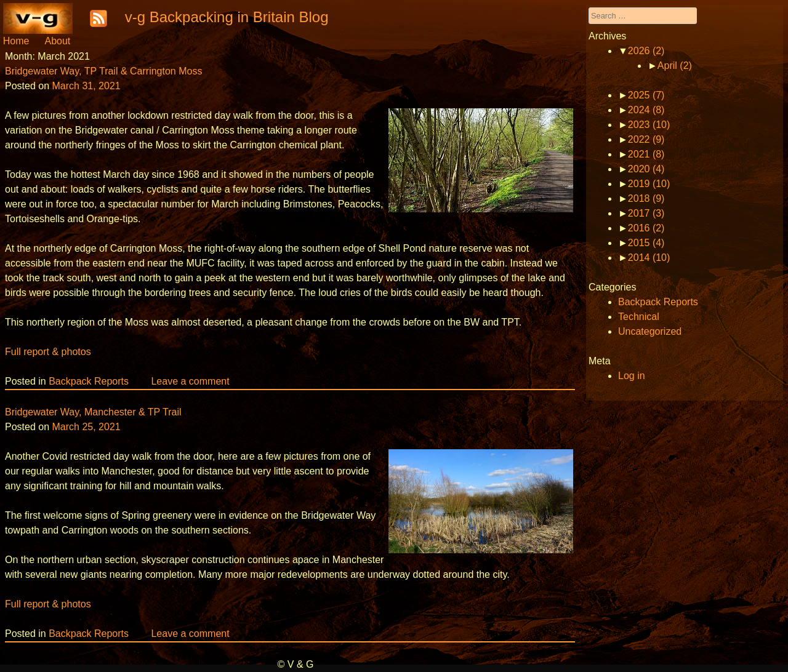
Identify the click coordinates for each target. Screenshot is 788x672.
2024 (646, 110)
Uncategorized (650, 331)
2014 (649, 258)
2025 (646, 95)
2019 (649, 184)
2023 (649, 125)
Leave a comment (190, 381)
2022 (646, 139)
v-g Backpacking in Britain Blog (227, 17)
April (675, 66)
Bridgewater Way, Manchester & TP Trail (93, 412)
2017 (646, 213)
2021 (646, 154)
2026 (646, 51)
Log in (632, 376)
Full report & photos (48, 352)
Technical (639, 317)
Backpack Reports (89, 381)
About (57, 41)
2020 (646, 169)
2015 (646, 243)
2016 (646, 228)
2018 (646, 198)
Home (16, 41)
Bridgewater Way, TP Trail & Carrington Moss (103, 71)
